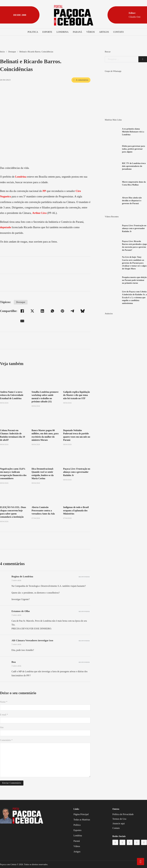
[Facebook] (22, 311)
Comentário (6, 740)
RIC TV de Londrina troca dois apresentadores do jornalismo (134, 166)
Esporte (47, 32)
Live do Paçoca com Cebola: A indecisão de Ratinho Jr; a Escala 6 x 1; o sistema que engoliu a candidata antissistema (135, 297)
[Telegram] (72, 311)
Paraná (77, 32)
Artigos (104, 32)
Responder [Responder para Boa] (84, 662)
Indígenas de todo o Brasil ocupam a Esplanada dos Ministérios (76, 510)
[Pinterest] (62, 311)
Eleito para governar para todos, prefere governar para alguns (134, 149)
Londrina (63, 32)
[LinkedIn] (42, 311)
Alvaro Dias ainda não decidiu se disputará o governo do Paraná (132, 201)
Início (2, 52)
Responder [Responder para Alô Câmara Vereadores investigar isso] (84, 641)
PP (44, 191)
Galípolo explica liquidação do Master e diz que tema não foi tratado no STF (77, 395)
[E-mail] (22, 321)
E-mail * (4, 715)
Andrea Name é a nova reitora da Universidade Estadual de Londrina (12, 395)
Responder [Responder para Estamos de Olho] (84, 611)
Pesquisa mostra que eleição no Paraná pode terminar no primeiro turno (134, 280)
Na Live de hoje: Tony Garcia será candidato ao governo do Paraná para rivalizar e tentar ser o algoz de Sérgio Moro (134, 263)
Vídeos (91, 32)
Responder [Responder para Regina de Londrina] (84, 577)
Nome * (4, 702)
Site (2, 727)
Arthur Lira (39, 213)
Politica (33, 32)
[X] (32, 311)
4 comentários (81, 80)
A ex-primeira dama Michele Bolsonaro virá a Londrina (133, 132)
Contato (119, 32)
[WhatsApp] (52, 311)
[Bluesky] (83, 311)
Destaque (12, 52)
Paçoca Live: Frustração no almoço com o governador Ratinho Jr (77, 472)
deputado (6, 227)
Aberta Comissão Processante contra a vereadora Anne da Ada (43, 510)
